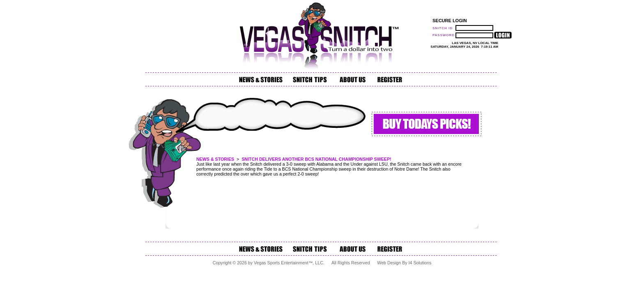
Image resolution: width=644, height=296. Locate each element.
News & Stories (215, 159)
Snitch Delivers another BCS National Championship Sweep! (316, 159)
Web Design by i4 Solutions (404, 263)
